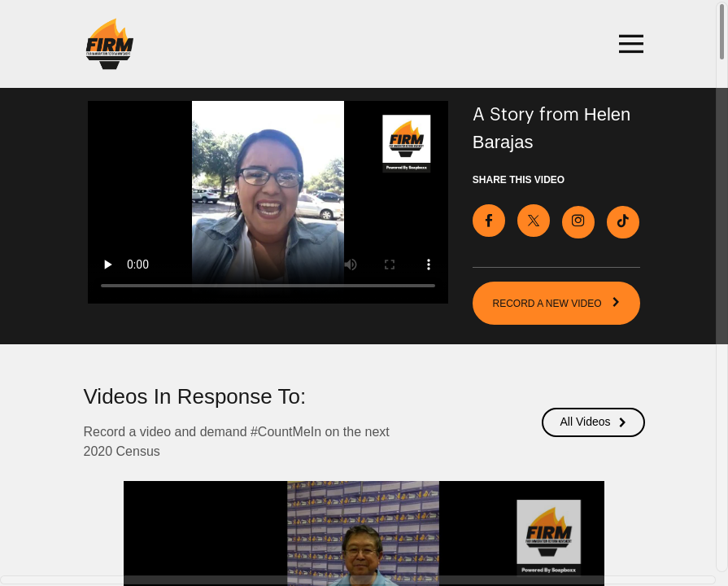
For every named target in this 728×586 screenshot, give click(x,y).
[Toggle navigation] (629, 44)
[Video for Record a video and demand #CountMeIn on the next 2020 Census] (268, 202)
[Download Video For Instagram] (578, 221)
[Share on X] (534, 219)
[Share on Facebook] (489, 219)
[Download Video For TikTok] (623, 221)
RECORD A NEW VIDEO (557, 301)
